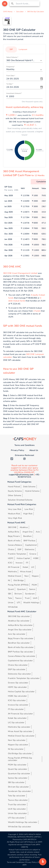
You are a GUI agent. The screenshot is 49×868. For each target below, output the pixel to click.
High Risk (28, 514)
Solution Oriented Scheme (20, 500)
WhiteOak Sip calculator (20, 827)
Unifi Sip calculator (17, 809)
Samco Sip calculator (18, 778)
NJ (9, 580)
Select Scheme (12, 57)
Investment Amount (14, 93)
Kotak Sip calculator (17, 718)
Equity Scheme (15, 491)
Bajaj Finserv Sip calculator (21, 638)
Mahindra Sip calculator (19, 727)
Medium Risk (14, 514)
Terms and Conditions (25, 445)
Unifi (35, 598)
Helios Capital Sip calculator (21, 692)
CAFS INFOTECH (30, 840)
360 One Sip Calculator (35, 12)
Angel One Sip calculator (20, 630)
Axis (38, 532)
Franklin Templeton (17, 554)
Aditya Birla (14, 532)
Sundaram (30, 594)
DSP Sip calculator (17, 669)
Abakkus (24, 527)
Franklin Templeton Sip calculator (24, 678)
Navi (27, 576)
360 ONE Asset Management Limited (20, 273)
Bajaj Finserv (14, 536)
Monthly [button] (10, 69)
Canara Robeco (15, 545)
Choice (11, 549)
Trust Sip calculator (17, 804)
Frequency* (11, 67)
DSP (20, 549)
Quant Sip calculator (18, 769)
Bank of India (14, 541)
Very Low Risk (15, 509)
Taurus (18, 598)
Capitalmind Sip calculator (20, 661)
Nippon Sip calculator (18, 745)
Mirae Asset (26, 572)
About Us (34, 450)
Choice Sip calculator (18, 665)
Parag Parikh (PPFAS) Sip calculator (20, 759)
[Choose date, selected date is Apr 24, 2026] (42, 87)
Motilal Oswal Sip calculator (21, 736)
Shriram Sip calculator (18, 787)
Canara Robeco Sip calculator (22, 656)
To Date (10, 84)
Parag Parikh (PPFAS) (18, 585)
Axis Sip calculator (17, 634)
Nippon (35, 576)
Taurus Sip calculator (18, 800)
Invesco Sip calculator (18, 705)
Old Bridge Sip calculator (20, 753)
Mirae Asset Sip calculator (20, 731)
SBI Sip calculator (16, 782)
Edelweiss (30, 549)
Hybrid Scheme (32, 491)
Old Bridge (19, 580)
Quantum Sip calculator (19, 774)
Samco (32, 589)
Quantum (21, 589)
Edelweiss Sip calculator (19, 674)
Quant (11, 589)
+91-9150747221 (29, 476)
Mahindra (12, 572)
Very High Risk (15, 518)
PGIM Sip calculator (17, 765)
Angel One (28, 532)
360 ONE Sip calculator (19, 616)
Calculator (20, 12)
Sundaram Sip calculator (19, 791)
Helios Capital (23, 558)
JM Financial (14, 567)
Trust (27, 598)
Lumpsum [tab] (23, 49)
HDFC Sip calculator (17, 687)
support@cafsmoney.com (21, 475)
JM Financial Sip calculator (20, 714)
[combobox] (27, 4)
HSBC (36, 558)
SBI (10, 594)
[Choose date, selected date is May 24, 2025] (42, 79)
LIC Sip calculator (16, 723)
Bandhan (27, 536)
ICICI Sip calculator (17, 700)
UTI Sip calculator (16, 818)
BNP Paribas (29, 541)
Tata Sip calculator (17, 796)
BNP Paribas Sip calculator (21, 652)
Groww (33, 554)
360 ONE (12, 527)
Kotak (25, 567)
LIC (33, 567)
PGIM (34, 585)
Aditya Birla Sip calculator (20, 625)
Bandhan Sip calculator (19, 643)
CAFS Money (8, 12)
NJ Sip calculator (16, 749)
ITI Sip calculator (16, 709)
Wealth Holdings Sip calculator (23, 822)
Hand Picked (14, 487)
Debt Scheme (29, 487)
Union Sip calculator (17, 813)
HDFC (11, 558)
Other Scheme (15, 495)
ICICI (10, 563)
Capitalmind (31, 545)
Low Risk (29, 509)
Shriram (18, 594)
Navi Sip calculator (17, 740)
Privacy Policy (18, 450)
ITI (27, 563)
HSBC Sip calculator (17, 696)
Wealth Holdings (31, 603)
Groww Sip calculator (18, 683)
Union (11, 603)
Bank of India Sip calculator (21, 647)
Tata (10, 598)
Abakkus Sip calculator (19, 621)
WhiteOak (13, 607)
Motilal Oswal (15, 576)
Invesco (19, 563)
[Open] (41, 61)
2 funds (37, 311)
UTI (18, 603)
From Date (11, 76)
